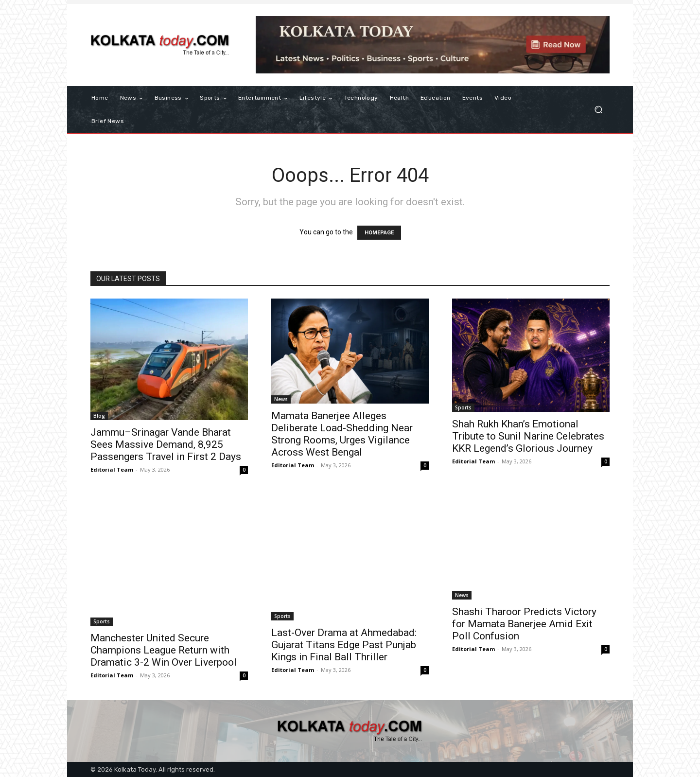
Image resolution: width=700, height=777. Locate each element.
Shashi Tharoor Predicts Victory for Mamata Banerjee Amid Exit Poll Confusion (524, 624)
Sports (463, 407)
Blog (99, 416)
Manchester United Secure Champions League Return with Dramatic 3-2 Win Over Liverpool (164, 650)
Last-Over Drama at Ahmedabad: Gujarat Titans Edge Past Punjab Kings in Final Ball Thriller (344, 645)
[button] (598, 110)
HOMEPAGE (379, 233)
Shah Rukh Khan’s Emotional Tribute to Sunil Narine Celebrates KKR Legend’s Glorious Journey (528, 436)
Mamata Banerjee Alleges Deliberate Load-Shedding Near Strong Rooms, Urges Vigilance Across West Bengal (342, 434)
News (281, 399)
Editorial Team (112, 469)
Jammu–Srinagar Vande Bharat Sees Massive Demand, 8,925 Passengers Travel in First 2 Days (166, 444)
